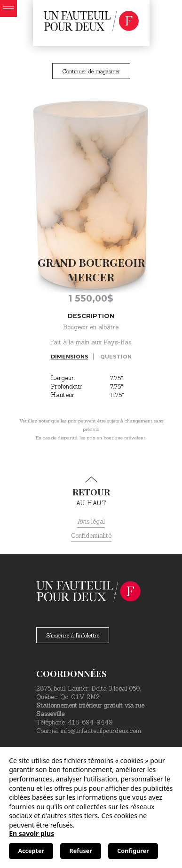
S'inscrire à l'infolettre (73, 635)
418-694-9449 (90, 722)
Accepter (31, 851)
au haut (91, 492)
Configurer (133, 851)
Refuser (81, 851)
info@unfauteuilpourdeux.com (101, 731)
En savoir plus (32, 833)
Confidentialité (91, 536)
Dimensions (70, 357)
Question (116, 357)
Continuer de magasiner (91, 71)
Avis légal (91, 522)
